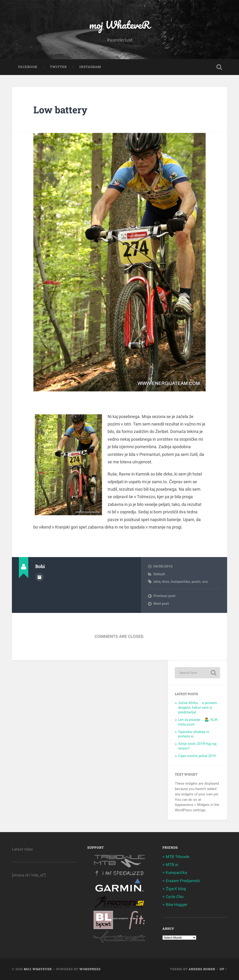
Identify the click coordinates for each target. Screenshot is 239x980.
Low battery (60, 110)
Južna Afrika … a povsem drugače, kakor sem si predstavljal (198, 708)
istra (157, 582)
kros (166, 582)
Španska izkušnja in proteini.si (194, 734)
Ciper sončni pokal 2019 (197, 756)
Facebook (28, 67)
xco (205, 582)
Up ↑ (223, 969)
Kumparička (176, 873)
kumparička (181, 582)
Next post (161, 604)
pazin (196, 582)
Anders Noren (202, 969)
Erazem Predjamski (183, 881)
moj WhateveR (120, 25)
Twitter (58, 67)
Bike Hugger (177, 905)
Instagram (90, 67)
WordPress (90, 969)
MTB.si (172, 865)
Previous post (164, 596)
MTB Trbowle (177, 857)
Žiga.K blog (176, 889)
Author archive (39, 577)
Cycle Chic (175, 897)
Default (159, 574)
